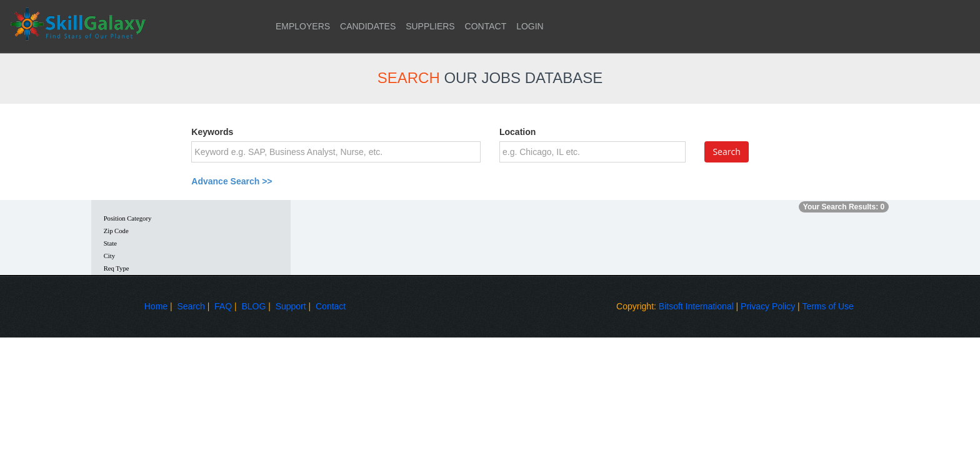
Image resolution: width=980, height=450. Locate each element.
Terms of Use (827, 306)
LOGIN (530, 26)
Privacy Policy (768, 306)
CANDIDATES (368, 26)
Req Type (117, 268)
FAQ (223, 306)
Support (291, 306)
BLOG (253, 306)
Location (517, 132)
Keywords (212, 132)
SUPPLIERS (430, 26)
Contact (331, 306)
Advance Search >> (232, 181)
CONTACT (486, 26)
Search (191, 306)
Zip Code (116, 231)
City (109, 256)
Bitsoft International (696, 306)
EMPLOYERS (303, 26)
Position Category (128, 218)
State (110, 243)
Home (156, 306)
